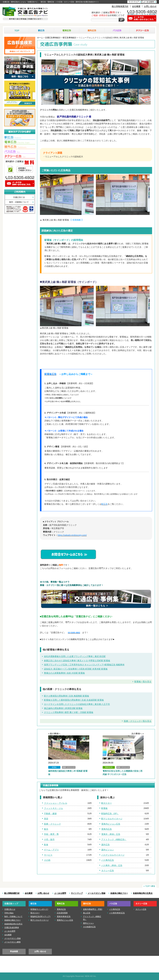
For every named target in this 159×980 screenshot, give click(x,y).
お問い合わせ (150, 6)
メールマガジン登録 (97, 893)
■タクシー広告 (20, 156)
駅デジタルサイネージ (112, 819)
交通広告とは (20, 197)
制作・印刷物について (20, 202)
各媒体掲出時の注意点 (143, 893)
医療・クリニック (52, 824)
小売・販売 (49, 839)
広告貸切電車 (62, 913)
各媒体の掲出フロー (119, 893)
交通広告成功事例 (12, 928)
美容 (46, 819)
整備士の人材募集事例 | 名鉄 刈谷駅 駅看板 (64, 673)
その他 (47, 860)
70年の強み (9, 913)
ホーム (40, 38)
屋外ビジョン (108, 850)
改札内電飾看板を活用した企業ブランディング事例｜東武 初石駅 (75, 656)
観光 (46, 829)
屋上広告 (87, 913)
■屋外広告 (20, 147)
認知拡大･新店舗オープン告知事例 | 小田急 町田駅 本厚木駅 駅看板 (76, 669)
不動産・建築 (50, 813)
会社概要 (136, 6)
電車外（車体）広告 (111, 834)
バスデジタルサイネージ (113, 855)
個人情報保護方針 (120, 6)
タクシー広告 (142, 31)
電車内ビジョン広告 (111, 824)
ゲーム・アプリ (51, 850)
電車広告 (67, 31)
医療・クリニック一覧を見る (138, 721)
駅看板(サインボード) (39, 909)
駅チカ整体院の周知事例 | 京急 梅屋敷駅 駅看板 (67, 696)
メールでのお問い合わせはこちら (20, 184)
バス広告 (117, 31)
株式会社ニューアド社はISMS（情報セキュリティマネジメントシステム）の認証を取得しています (20, 209)
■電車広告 (20, 142)
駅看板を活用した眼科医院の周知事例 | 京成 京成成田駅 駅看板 (74, 700)
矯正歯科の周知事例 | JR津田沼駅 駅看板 (63, 708)
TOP (17, 31)
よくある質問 (60, 893)
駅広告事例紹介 (70, 38)
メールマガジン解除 (13, 942)
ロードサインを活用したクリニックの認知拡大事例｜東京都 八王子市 (77, 704)
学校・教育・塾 (51, 834)
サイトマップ (77, 893)
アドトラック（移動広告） (114, 839)
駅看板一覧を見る (143, 682)
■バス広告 (20, 152)
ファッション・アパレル (56, 803)
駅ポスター (107, 803)
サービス (48, 855)
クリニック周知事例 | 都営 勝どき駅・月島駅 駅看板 (69, 712)
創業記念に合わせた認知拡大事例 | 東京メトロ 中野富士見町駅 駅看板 (77, 661)
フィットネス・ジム (54, 808)
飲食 (46, 845)
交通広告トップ (11, 904)
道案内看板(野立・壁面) (93, 909)
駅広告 (42, 31)
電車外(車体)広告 (64, 917)
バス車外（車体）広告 (112, 865)
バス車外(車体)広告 (117, 913)
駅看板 (104, 808)
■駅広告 (20, 138)
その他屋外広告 (89, 927)
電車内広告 (107, 829)
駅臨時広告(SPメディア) (41, 917)
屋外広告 (92, 31)
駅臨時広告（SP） (110, 813)
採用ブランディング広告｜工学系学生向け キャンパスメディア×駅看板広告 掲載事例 (84, 665)
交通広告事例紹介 (53, 38)
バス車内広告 (108, 860)
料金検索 (14, 951)
